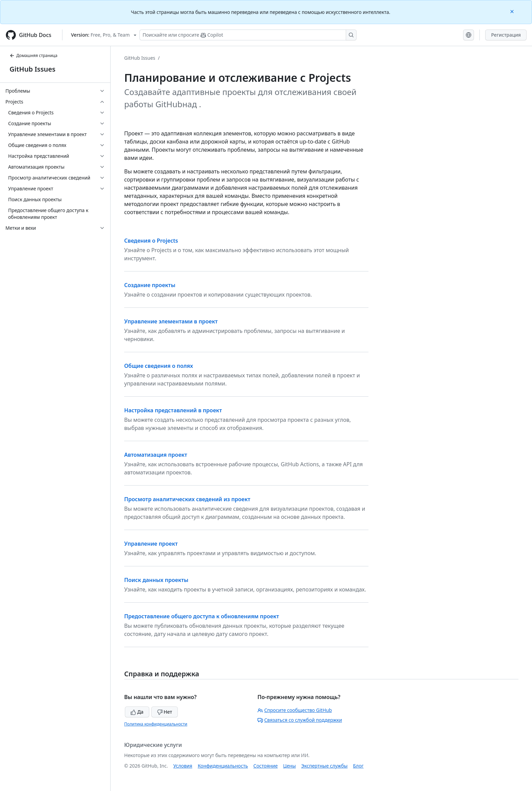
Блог (358, 766)
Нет (165, 712)
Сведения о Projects (151, 241)
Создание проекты (150, 285)
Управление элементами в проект (171, 321)
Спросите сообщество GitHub (295, 710)
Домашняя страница (33, 55)
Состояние (266, 766)
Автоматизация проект (156, 455)
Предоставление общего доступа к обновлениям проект (202, 616)
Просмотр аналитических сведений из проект (187, 499)
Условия (183, 766)
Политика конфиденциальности (156, 724)
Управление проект (151, 544)
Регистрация (506, 35)
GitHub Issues (32, 69)
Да (137, 712)
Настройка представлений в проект (173, 410)
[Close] (513, 11)
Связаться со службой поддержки (300, 720)
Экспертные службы (325, 766)
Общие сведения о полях (159, 366)
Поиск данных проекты (156, 580)
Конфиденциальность (223, 766)
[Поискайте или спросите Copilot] (248, 35)
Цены (290, 766)
